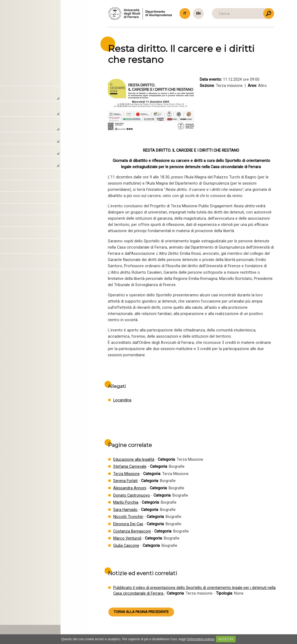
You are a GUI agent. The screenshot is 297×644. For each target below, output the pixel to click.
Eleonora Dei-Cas (128, 524)
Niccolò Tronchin (128, 517)
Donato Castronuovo (132, 495)
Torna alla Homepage (45, 34)
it (185, 13)
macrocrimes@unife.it (35, 600)
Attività (30, 127)
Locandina (122, 400)
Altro (35, 223)
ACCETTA (226, 639)
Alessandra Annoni (130, 488)
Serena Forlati (125, 481)
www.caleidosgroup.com (54, 615)
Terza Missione (126, 474)
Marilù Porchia (126, 502)
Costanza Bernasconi (132, 531)
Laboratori (34, 112)
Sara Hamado (125, 510)
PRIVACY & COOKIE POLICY (40, 632)
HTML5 (31, 619)
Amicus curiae (44, 199)
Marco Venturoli (127, 538)
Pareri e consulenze (49, 211)
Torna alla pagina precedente (141, 612)
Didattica (36, 152)
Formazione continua (51, 188)
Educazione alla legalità (134, 460)
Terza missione (42, 164)
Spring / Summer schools (55, 234)
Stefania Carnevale (130, 467)
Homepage (35, 81)
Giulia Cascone (126, 546)
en (198, 13)
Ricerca (34, 140)
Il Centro (32, 97)
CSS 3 (44, 619)
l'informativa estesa (200, 639)
